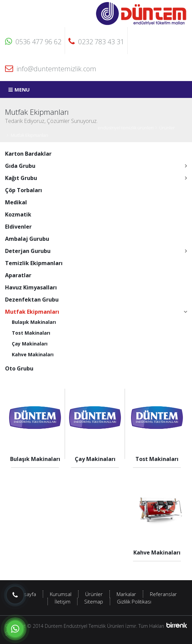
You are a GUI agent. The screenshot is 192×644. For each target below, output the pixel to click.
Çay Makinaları (30, 344)
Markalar (126, 594)
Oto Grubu (19, 368)
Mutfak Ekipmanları (29, 135)
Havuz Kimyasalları (31, 287)
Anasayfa (26, 594)
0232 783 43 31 (96, 42)
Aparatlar (18, 275)
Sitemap (94, 601)
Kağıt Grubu (21, 178)
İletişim (62, 601)
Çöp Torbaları (24, 190)
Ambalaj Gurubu (27, 239)
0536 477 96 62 (33, 42)
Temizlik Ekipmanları (34, 263)
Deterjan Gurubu (28, 251)
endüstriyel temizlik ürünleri (126, 128)
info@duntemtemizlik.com (51, 69)
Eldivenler (18, 227)
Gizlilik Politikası (134, 601)
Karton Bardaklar (28, 154)
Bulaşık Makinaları (34, 322)
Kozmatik (18, 214)
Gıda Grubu (20, 166)
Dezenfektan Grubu (32, 300)
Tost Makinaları (31, 333)
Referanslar (163, 594)
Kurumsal (61, 594)
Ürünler (167, 128)
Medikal (16, 202)
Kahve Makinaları (33, 354)
